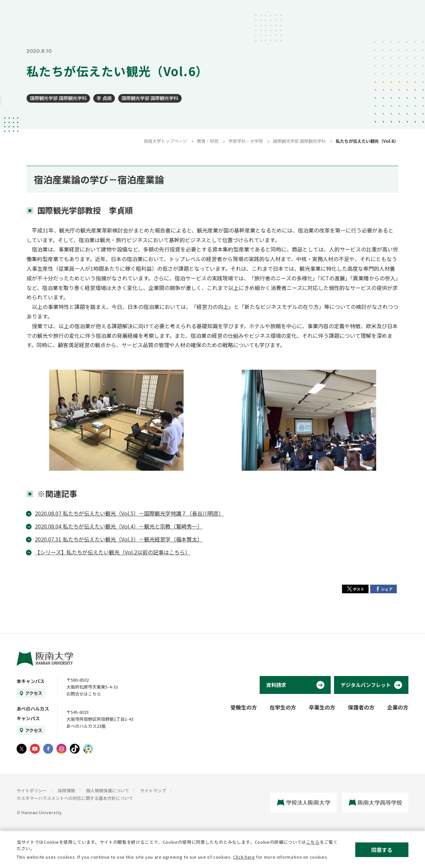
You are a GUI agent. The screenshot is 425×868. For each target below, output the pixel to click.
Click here (244, 857)
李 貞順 (104, 98)
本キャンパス (31, 681)
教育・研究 (208, 141)
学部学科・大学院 (246, 141)
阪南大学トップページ (165, 141)
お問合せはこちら (84, 694)
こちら (313, 842)
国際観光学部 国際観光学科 (58, 98)
